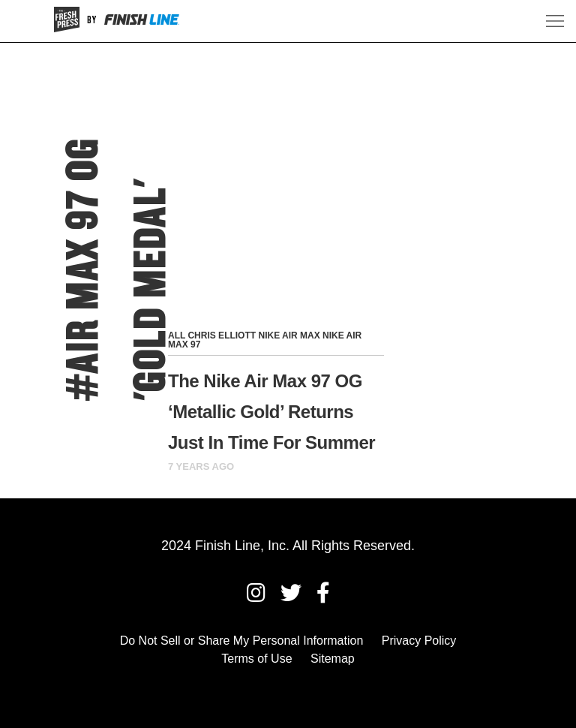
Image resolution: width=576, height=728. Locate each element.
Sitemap (333, 659)
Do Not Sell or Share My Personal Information (242, 641)
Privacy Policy (419, 641)
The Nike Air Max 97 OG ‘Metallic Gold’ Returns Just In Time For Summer (271, 412)
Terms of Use (256, 659)
